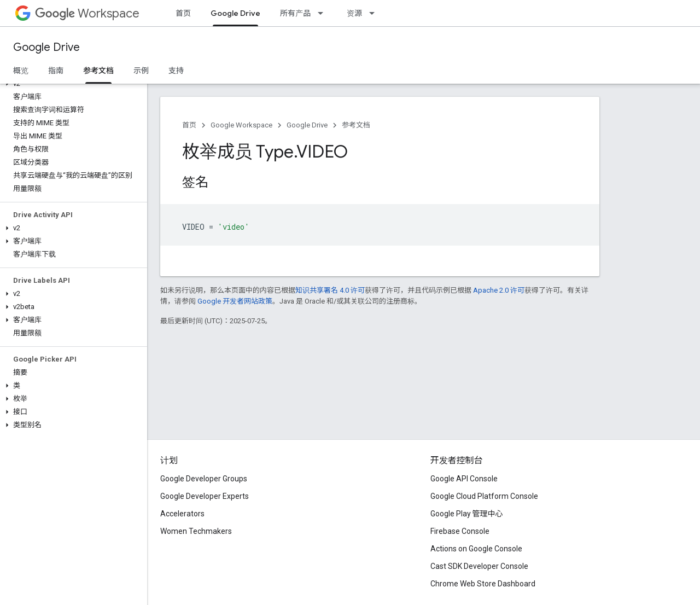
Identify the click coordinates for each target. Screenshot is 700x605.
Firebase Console (460, 531)
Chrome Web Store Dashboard (483, 584)
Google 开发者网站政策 (235, 301)
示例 (141, 71)
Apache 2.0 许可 (499, 290)
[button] (71, 84)
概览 (21, 71)
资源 (354, 13)
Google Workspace (241, 125)
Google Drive (46, 47)
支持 (176, 71)
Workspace (87, 13)
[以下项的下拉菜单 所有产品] (324, 13)
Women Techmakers (196, 531)
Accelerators (182, 514)
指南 (56, 71)
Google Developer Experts (205, 496)
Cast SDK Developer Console (479, 566)
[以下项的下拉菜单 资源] (375, 13)
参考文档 (356, 125)
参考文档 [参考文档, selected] (98, 71)
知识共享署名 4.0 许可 (330, 290)
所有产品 (295, 13)
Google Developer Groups (204, 479)
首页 (183, 13)
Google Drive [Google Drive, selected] (235, 13)
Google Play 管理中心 (467, 514)
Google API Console (464, 479)
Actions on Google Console (476, 549)
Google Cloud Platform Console (484, 496)
